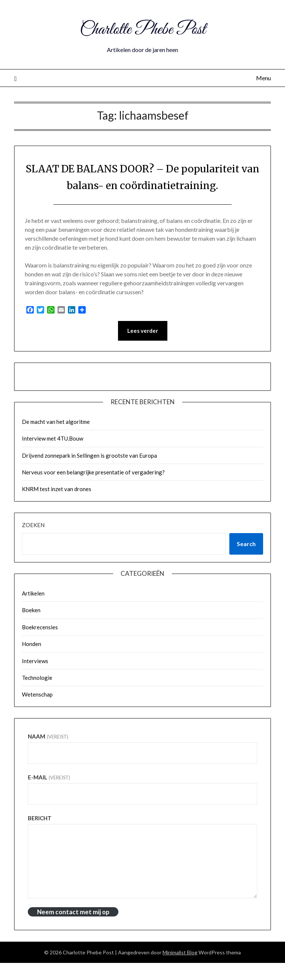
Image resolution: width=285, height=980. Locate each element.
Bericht (40, 835)
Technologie (37, 695)
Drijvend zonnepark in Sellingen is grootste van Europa (89, 473)
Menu (263, 78)
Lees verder (143, 348)
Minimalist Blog (180, 969)
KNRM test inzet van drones (57, 506)
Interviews (35, 678)
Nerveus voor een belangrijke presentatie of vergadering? (93, 489)
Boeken (31, 627)
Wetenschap (37, 711)
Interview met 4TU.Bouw (53, 455)
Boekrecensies (40, 644)
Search (246, 561)
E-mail (49, 794)
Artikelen (33, 610)
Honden (32, 661)
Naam (48, 753)
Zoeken (33, 542)
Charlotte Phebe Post (142, 29)
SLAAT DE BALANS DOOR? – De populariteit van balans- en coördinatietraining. (143, 185)
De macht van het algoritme (56, 439)
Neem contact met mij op (73, 929)
